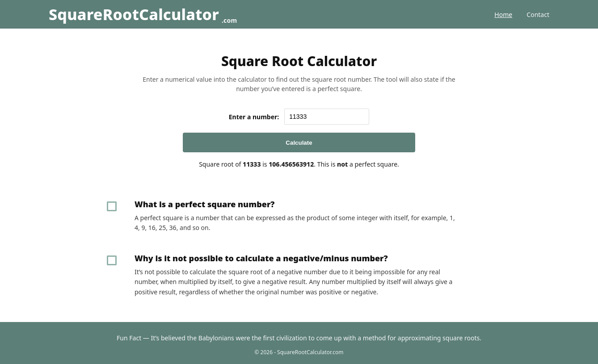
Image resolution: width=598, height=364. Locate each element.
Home (503, 15)
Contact (538, 15)
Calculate (299, 143)
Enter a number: (254, 117)
